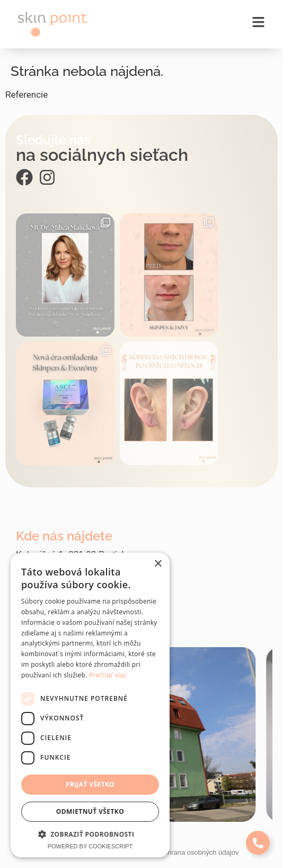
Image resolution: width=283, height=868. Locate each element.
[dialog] (90, 705)
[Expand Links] (258, 843)
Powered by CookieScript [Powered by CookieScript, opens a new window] (90, 846)
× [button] (158, 564)
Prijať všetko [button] (90, 784)
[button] (90, 834)
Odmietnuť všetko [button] (90, 811)
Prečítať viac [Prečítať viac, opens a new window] (108, 675)
